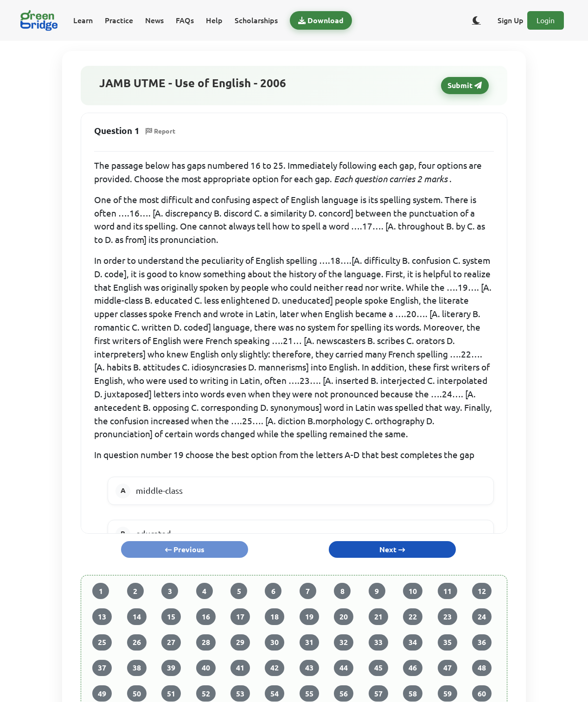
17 (240, 617)
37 (102, 668)
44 (344, 668)
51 (171, 694)
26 (137, 642)
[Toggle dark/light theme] (476, 20)
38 (137, 668)
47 (447, 668)
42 (275, 668)
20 (344, 617)
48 (482, 668)
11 (447, 591)
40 (206, 668)
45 (378, 668)
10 (413, 591)
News (154, 20)
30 (275, 642)
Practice (119, 20)
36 (482, 642)
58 (413, 694)
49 (102, 694)
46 (413, 668)
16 (206, 617)
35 (447, 642)
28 (206, 642)
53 (240, 694)
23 (447, 617)
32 (344, 642)
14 (137, 617)
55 (309, 694)
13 (102, 617)
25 (102, 642)
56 (344, 694)
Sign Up (511, 20)
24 (482, 617)
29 (240, 642)
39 (171, 668)
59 (447, 694)
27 (171, 642)
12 (482, 591)
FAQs (185, 20)
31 (309, 642)
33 (378, 642)
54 (275, 694)
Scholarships (256, 20)
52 (206, 694)
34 (413, 642)
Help (214, 20)
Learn (83, 20)
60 (482, 694)
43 (309, 668)
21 (378, 617)
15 (171, 617)
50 (137, 694)
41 (240, 668)
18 (275, 617)
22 (413, 617)
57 (378, 694)
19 (309, 617)
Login (546, 20)
